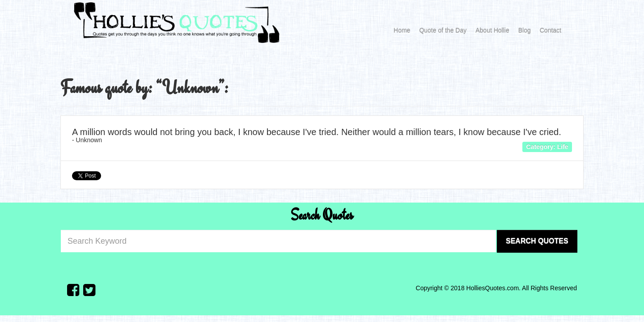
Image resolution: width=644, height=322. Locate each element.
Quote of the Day (443, 30)
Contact (551, 30)
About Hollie (492, 30)
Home (402, 30)
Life (563, 146)
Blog (525, 30)
